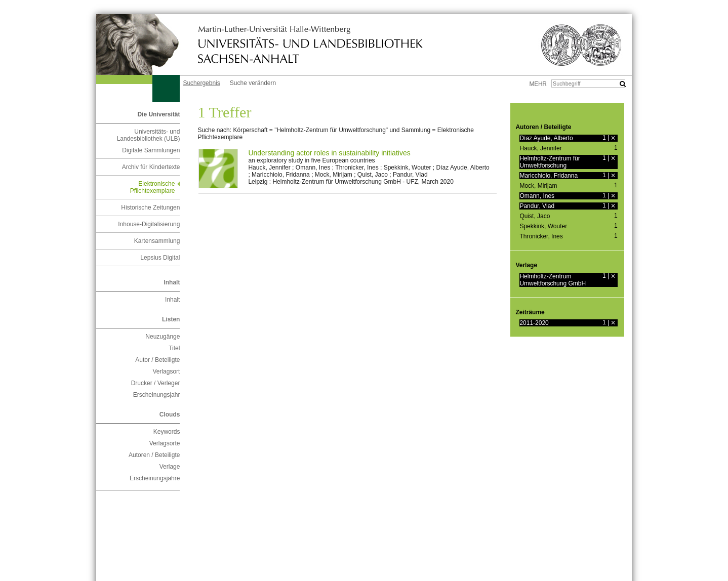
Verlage (170, 467)
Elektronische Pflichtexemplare (153, 187)
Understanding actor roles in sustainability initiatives (329, 153)
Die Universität (158, 114)
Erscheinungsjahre (155, 478)
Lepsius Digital (160, 258)
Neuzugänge (163, 337)
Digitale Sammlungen (151, 150)
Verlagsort (166, 371)
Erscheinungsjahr (157, 395)
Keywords (167, 432)
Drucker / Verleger (156, 383)
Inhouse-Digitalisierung (149, 224)
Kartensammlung (157, 241)
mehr (538, 84)
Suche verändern (253, 83)
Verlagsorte (165, 443)
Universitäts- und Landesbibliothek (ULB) (149, 135)
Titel (174, 348)
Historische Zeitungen (150, 207)
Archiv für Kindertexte (151, 167)
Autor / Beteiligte (157, 360)
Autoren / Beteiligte (154, 455)
